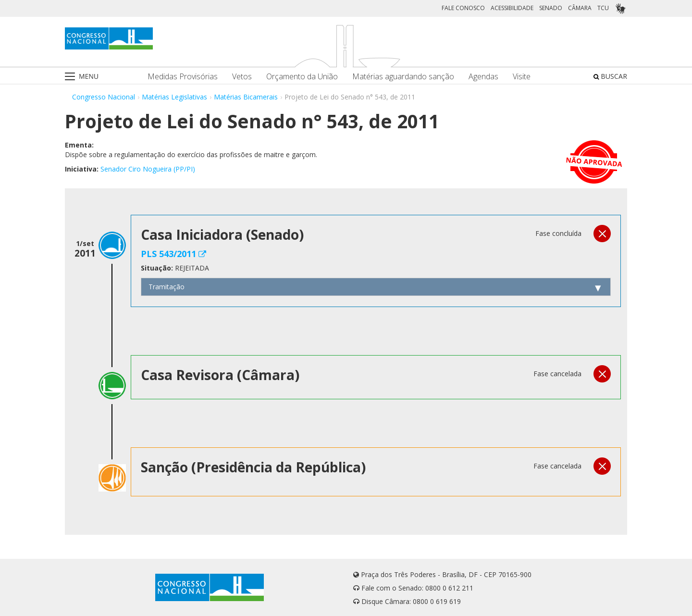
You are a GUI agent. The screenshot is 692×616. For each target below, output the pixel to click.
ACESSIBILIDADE (512, 8)
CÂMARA (580, 8)
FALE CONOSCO (463, 8)
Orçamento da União (302, 77)
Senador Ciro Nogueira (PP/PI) (148, 169)
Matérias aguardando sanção (403, 77)
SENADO (551, 8)
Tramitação (167, 287)
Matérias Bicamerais (246, 97)
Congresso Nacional (104, 97)
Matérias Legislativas (174, 97)
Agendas (483, 77)
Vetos (242, 77)
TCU (603, 8)
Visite (522, 77)
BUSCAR (610, 76)
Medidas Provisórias (183, 77)
